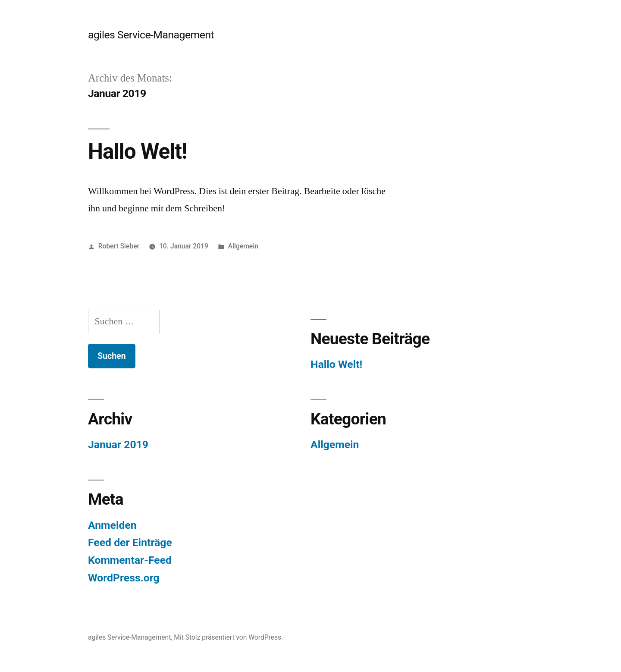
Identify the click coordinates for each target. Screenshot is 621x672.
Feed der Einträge (130, 542)
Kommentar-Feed (130, 560)
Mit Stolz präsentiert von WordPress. (228, 637)
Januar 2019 (118, 444)
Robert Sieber (119, 246)
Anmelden (112, 525)
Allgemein (243, 246)
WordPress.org (124, 578)
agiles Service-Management (151, 35)
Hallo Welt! (138, 151)
